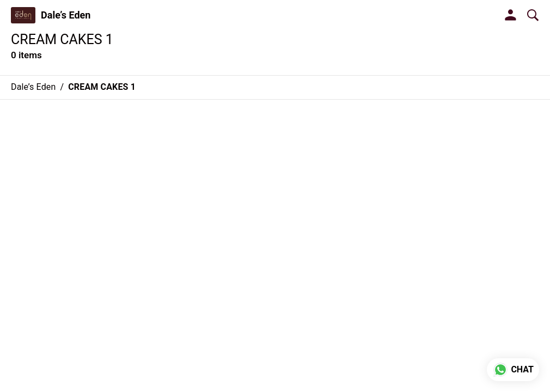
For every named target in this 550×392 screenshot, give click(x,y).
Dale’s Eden (66, 15)
